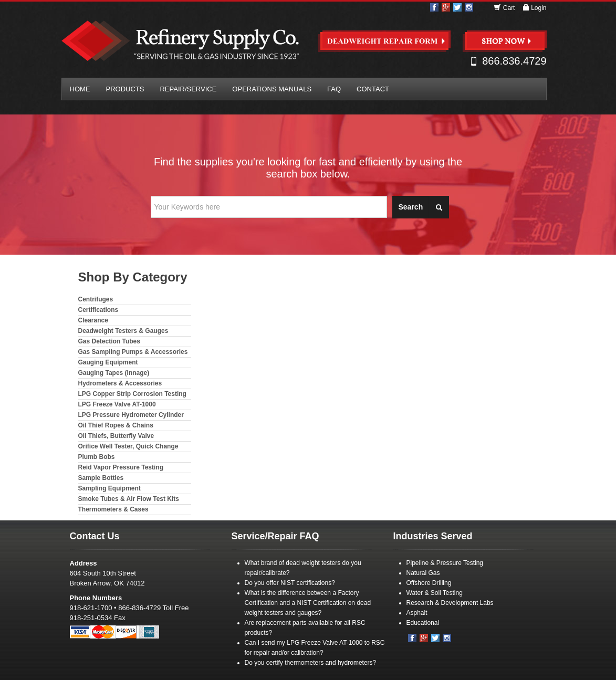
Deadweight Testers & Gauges (123, 331)
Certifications (98, 310)
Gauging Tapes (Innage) (114, 373)
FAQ (334, 89)
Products (125, 89)
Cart (505, 8)
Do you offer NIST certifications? (290, 583)
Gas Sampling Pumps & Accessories (133, 352)
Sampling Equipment (109, 488)
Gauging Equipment (108, 362)
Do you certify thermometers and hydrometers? (311, 663)
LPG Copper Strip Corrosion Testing (132, 394)
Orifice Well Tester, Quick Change (128, 446)
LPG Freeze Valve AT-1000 (117, 404)
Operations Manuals (272, 89)
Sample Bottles (101, 478)
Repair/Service (188, 89)
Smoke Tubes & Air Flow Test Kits (129, 499)
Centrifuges (96, 299)
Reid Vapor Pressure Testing (121, 467)
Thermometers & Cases (113, 509)
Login (534, 8)
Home (80, 89)
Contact (373, 89)
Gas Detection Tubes (109, 341)
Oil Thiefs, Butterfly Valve (116, 436)
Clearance (93, 320)
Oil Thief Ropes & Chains (116, 425)
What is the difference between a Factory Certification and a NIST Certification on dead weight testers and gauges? (308, 603)
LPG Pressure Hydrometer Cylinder (131, 415)
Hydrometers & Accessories (120, 383)
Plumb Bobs (97, 457)
